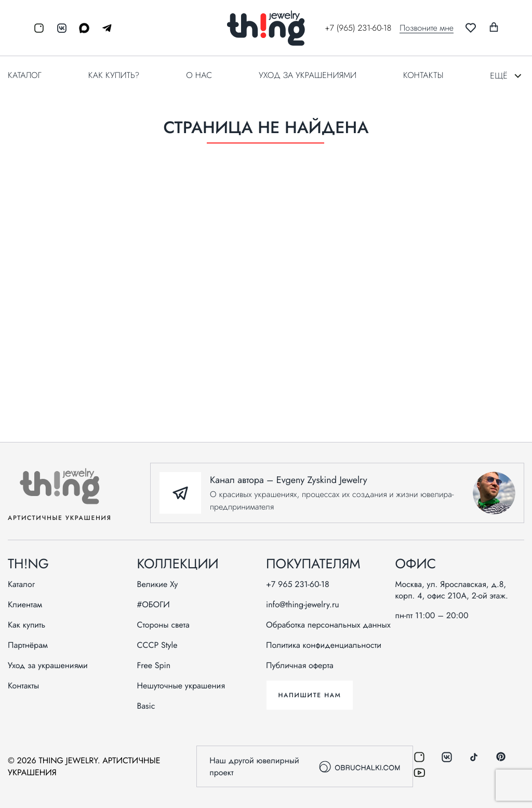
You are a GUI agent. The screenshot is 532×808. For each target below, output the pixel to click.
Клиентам (25, 605)
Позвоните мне (427, 28)
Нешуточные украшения (181, 686)
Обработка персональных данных (328, 625)
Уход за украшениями (308, 75)
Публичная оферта (300, 666)
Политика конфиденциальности (324, 645)
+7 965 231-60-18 (298, 584)
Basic (146, 706)
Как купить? (114, 75)
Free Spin (154, 666)
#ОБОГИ (154, 605)
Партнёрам (28, 645)
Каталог (25, 75)
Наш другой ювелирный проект (304, 766)
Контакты (423, 75)
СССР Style (157, 645)
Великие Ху (158, 584)
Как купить (26, 625)
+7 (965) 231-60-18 (358, 28)
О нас (199, 75)
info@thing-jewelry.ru (303, 605)
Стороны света (163, 625)
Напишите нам (309, 695)
